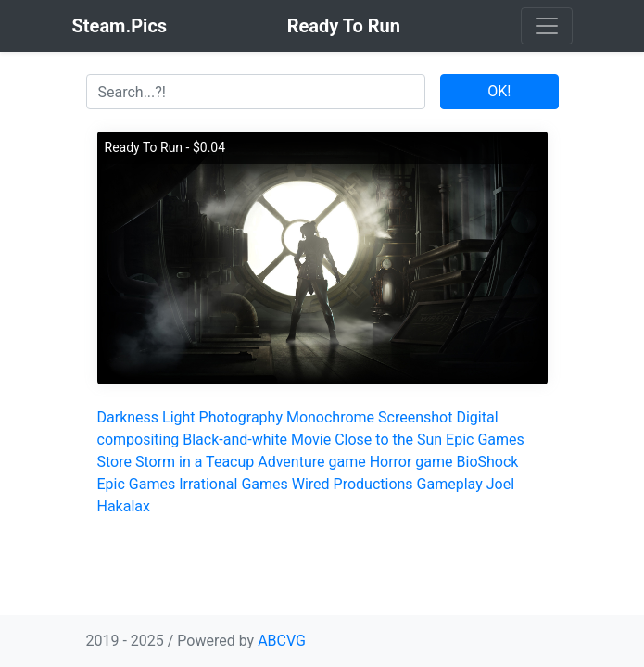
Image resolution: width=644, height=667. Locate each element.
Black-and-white (235, 440)
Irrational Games (234, 484)
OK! (499, 91)
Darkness (128, 417)
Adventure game (311, 462)
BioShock (488, 462)
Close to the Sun (388, 440)
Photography (241, 417)
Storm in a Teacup (195, 462)
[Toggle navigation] (547, 26)
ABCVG (282, 641)
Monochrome (330, 417)
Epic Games (137, 484)
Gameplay (450, 484)
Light (179, 417)
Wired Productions (353, 484)
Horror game (411, 462)
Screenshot (415, 417)
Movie (311, 440)
